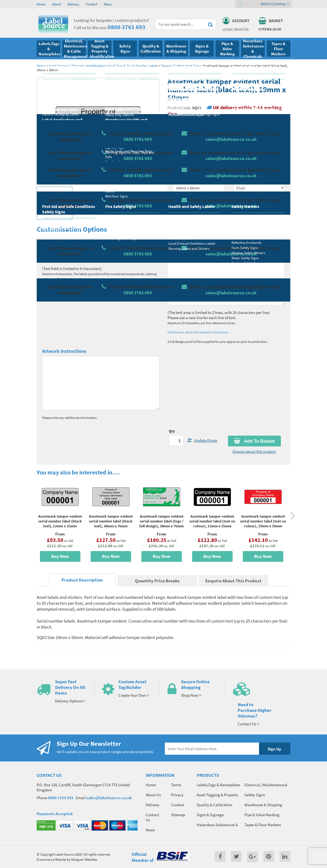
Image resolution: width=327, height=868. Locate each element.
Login (227, 29)
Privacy (177, 795)
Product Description (82, 580)
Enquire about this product (254, 452)
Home (41, 4)
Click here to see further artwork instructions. (198, 332)
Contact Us (152, 817)
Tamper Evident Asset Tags (180, 66)
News (108, 4)
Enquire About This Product (233, 581)
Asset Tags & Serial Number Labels (133, 66)
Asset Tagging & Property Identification (77, 66)
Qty (172, 431)
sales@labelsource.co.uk (109, 798)
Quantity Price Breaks (259, 140)
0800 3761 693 (127, 27)
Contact (91, 4)
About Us (153, 795)
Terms (176, 785)
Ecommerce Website (51, 859)
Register (241, 29)
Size (176, 178)
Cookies (178, 805)
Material (180, 157)
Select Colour (244, 178)
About (56, 4)
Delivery (73, 4)
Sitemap (178, 815)
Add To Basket (254, 441)
